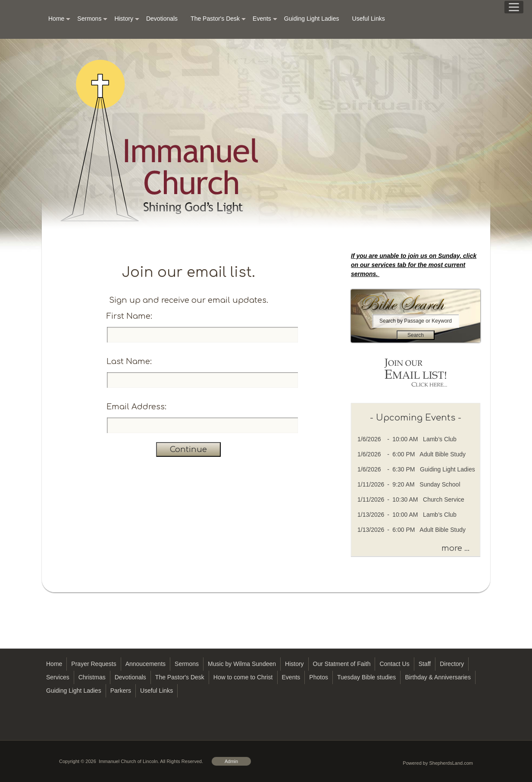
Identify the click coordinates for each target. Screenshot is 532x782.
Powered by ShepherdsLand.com (438, 763)
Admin (231, 761)
